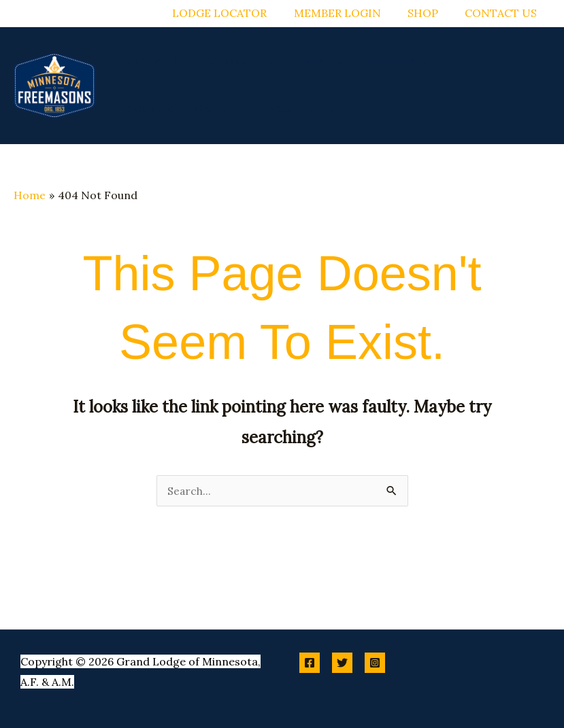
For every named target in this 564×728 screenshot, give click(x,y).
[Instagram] (375, 663)
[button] (267, 62)
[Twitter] (342, 663)
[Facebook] (310, 663)
